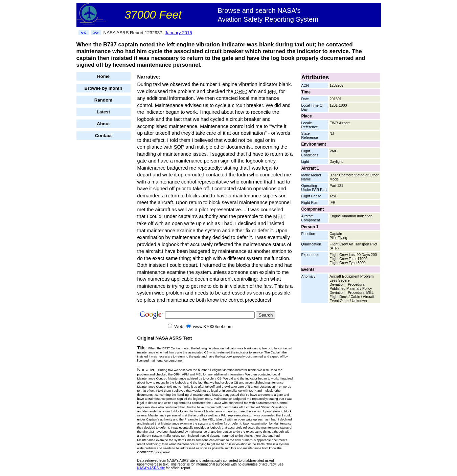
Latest (103, 112)
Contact (104, 136)
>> (96, 33)
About (103, 124)
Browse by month (104, 88)
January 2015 (178, 33)
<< (84, 33)
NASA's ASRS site (151, 468)
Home (103, 76)
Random (103, 100)
